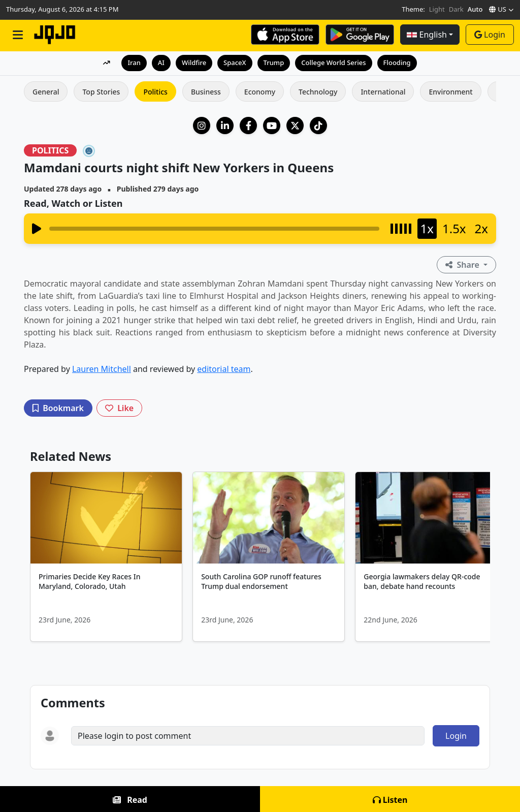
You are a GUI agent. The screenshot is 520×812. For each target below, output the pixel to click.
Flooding (397, 63)
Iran (134, 63)
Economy (260, 92)
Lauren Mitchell (102, 369)
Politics (155, 92)
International (383, 92)
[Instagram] (202, 126)
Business (206, 92)
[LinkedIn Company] (225, 126)
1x (427, 228)
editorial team (224, 369)
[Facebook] (248, 126)
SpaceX (235, 63)
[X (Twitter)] (295, 126)
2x (481, 228)
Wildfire (194, 63)
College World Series (333, 63)
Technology (318, 92)
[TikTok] (318, 126)
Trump (274, 63)
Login (490, 35)
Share (463, 265)
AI (161, 63)
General (46, 92)
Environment (450, 92)
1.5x (454, 228)
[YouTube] (272, 126)
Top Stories (101, 92)
